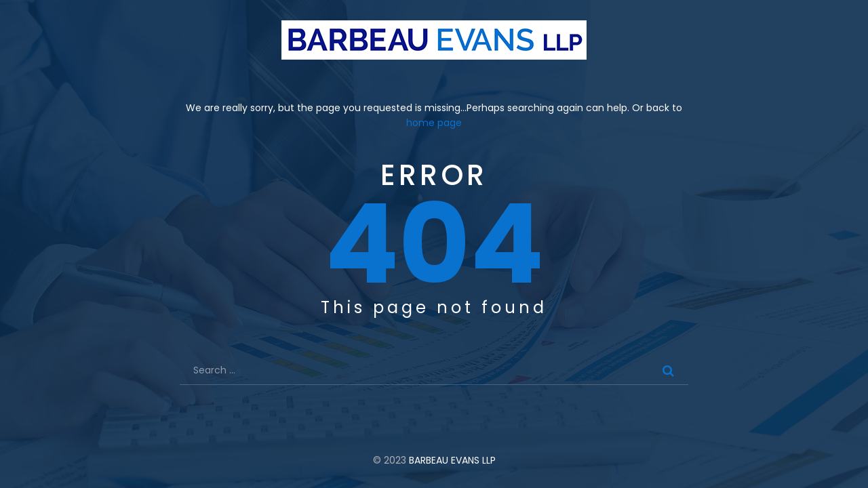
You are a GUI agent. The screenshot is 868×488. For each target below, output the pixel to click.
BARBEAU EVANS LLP (452, 460)
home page (434, 123)
